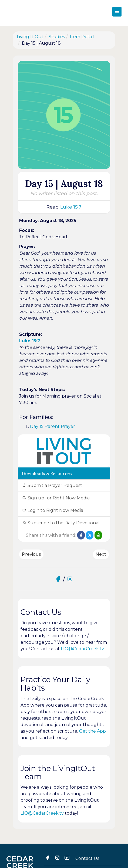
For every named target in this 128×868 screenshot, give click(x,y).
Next (101, 554)
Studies (57, 37)
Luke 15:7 (71, 207)
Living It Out (30, 37)
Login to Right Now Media (53, 510)
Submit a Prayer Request (52, 485)
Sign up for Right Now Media (56, 498)
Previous (31, 554)
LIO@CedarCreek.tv (82, 649)
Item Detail (82, 37)
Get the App (92, 731)
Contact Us (87, 858)
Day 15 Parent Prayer (53, 426)
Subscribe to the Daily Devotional (61, 523)
